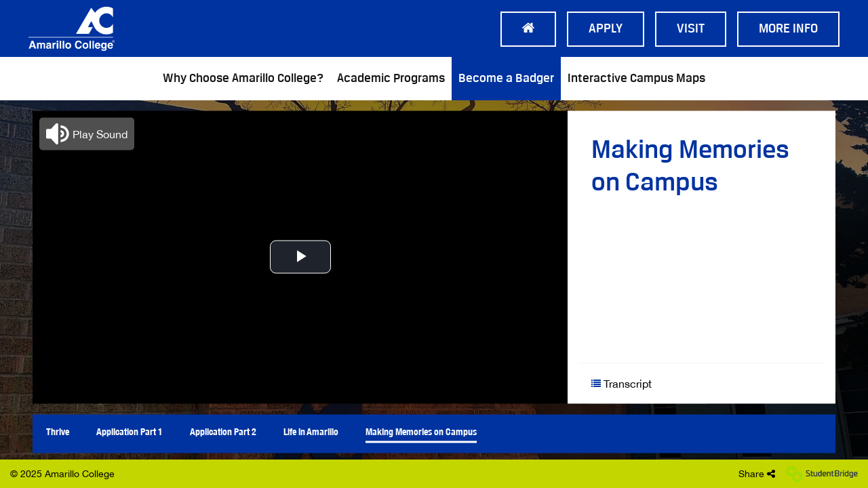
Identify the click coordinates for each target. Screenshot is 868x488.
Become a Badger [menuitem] (506, 79)
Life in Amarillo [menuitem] (311, 431)
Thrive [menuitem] (58, 431)
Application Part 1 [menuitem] (130, 431)
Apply (606, 29)
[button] (87, 134)
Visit (691, 29)
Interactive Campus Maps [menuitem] (636, 79)
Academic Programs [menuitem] (391, 79)
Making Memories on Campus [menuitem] (421, 431)
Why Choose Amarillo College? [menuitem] (243, 79)
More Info (788, 29)
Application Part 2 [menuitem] (223, 431)
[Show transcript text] (647, 383)
